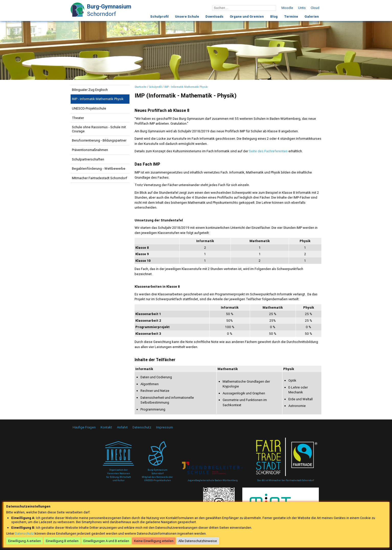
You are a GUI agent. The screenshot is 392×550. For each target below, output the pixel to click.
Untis (302, 8)
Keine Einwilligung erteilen (154, 541)
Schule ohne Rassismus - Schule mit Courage (99, 129)
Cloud (315, 8)
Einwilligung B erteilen (62, 541)
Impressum (165, 427)
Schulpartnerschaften (88, 159)
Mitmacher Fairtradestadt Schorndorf (100, 178)
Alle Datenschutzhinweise (198, 541)
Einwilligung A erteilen (25, 541)
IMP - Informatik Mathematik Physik (98, 99)
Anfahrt (122, 427)
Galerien (312, 17)
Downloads (214, 17)
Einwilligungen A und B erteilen (106, 541)
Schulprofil (159, 17)
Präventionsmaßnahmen (90, 150)
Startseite (140, 87)
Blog (274, 17)
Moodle (287, 8)
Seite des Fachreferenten (268, 151)
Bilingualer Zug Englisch (90, 90)
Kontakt (106, 427)
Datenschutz (142, 427)
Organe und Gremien (247, 17)
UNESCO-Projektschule (89, 108)
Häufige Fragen (84, 427)
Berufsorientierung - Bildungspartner (99, 140)
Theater (78, 118)
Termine (291, 17)
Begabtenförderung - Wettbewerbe (99, 169)
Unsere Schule (187, 17)
